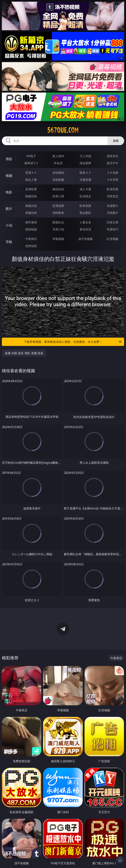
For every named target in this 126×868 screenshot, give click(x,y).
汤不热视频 (85, 239)
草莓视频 (58, 239)
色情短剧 (31, 246)
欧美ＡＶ (85, 173)
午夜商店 (31, 239)
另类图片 (113, 213)
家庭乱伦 (58, 222)
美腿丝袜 (31, 213)
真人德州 (58, 156)
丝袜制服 (58, 180)
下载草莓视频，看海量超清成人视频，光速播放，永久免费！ (73, 342)
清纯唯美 (58, 213)
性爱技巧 (113, 229)
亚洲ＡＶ (31, 173)
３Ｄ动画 (113, 173)
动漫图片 (113, 206)
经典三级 (58, 196)
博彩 (9, 159)
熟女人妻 (31, 180)
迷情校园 (31, 229)
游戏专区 (113, 156)
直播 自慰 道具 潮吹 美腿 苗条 (24, 353)
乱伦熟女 (85, 196)
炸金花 (58, 163)
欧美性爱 (113, 189)
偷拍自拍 (58, 189)
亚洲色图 (58, 206)
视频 (9, 176)
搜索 (116, 141)
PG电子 (31, 156)
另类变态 (113, 196)
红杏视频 (113, 239)
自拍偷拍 (58, 173)
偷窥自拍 (31, 206)
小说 (9, 225)
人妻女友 (85, 222)
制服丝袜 (31, 196)
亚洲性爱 (31, 189)
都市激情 (31, 222)
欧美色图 (85, 206)
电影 (9, 192)
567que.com (63, 130)
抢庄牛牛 (113, 163)
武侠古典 (113, 222)
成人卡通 (85, 189)
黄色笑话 (85, 229)
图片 (9, 209)
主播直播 (85, 180)
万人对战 (85, 156)
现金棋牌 (85, 163)
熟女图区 (85, 213)
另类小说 (58, 229)
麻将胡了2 (31, 163)
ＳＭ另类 (113, 180)
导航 (9, 242)
